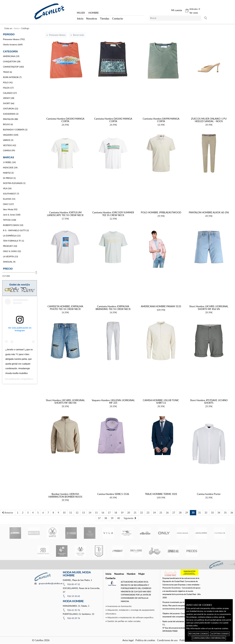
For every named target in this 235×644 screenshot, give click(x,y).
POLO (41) (8, 82)
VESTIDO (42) (10, 145)
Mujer (142, 574)
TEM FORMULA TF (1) (13, 241)
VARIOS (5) (8, 140)
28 (180, 513)
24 (154, 513)
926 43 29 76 (74, 618)
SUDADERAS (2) (11, 114)
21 (135, 513)
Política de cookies (145, 640)
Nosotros (92, 18)
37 (99, 518)
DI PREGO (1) (9, 178)
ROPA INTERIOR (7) (12, 77)
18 (116, 513)
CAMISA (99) (9, 150)
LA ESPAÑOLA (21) (12, 236)
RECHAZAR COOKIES (199, 634)
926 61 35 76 (74, 610)
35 (225, 513)
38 (106, 518)
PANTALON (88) (10, 119)
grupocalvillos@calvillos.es (51, 583)
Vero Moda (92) (10, 209)
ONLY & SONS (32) (12, 251)
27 (174, 513)
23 (148, 513)
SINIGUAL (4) (9, 262)
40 (119, 518)
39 (112, 518)
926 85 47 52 (74, 584)
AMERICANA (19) (11, 56)
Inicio (80, 18)
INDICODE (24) (10, 167)
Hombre (131, 574)
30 (193, 513)
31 (199, 513)
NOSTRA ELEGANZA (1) (14, 183)
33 (212, 513)
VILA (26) (7, 188)
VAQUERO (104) (11, 135)
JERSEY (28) (9, 98)
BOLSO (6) (8, 124)
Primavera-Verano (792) (14, 39)
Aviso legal (128, 640)
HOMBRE (94, 13)
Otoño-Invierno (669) (13, 44)
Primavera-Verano (57, 35)
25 (161, 513)
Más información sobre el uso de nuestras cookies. (207, 628)
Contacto (117, 18)
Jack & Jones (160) (12, 215)
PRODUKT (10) (10, 246)
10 (64, 513)
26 (167, 513)
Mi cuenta (177, 10)
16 (103, 513)
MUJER (81, 13)
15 (96, 513)
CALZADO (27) (10, 93)
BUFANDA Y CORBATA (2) (15, 130)
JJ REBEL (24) (9, 162)
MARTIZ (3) (8, 173)
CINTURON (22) (11, 109)
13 (83, 513)
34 (219, 513)
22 (141, 513)
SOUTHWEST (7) (11, 194)
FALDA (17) (8, 88)
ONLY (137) (8, 204)
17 (109, 513)
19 (122, 513)
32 (206, 513)
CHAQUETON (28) (12, 61)
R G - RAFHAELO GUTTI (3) (16, 230)
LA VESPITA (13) (10, 256)
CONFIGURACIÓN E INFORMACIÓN (209, 638)
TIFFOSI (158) (10, 220)
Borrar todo (79, 35)
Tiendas (105, 18)
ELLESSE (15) (9, 199)
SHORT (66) (9, 103)
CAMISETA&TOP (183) (13, 67)
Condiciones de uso (167, 640)
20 (129, 513)
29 (187, 513)
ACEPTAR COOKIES (220, 634)
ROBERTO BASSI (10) (13, 225)
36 (232, 513)
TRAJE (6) (7, 72)
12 (77, 513)
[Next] (130, 518)
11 (71, 513)
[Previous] (8, 513)
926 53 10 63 (74, 596)
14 (90, 513)
